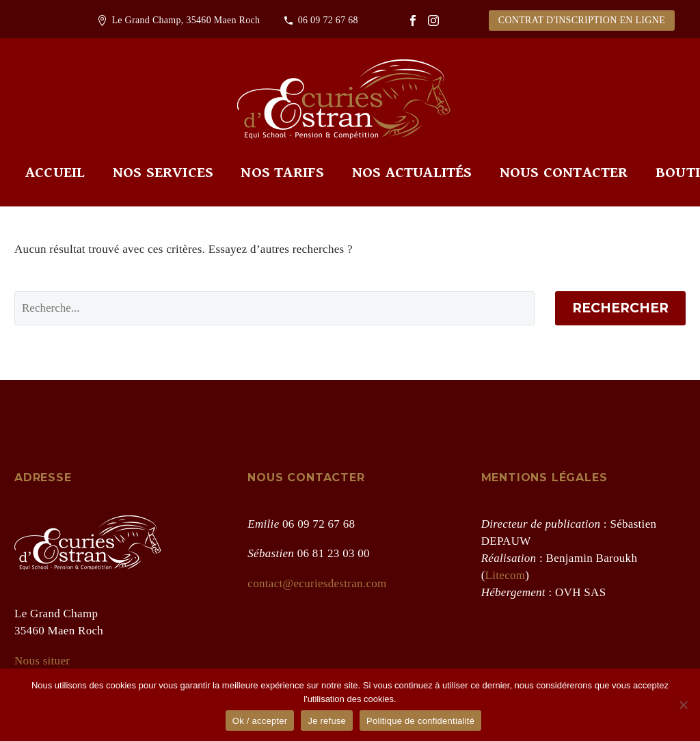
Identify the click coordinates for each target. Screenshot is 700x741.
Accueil (55, 173)
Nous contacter (564, 173)
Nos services (163, 173)
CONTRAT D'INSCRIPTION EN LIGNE (582, 20)
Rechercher (620, 308)
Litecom (506, 575)
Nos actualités (412, 173)
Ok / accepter (260, 721)
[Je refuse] (683, 705)
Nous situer (42, 661)
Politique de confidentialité (420, 721)
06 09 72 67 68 (328, 20)
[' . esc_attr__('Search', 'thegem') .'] (274, 308)
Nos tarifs (282, 173)
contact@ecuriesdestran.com (317, 583)
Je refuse (327, 721)
